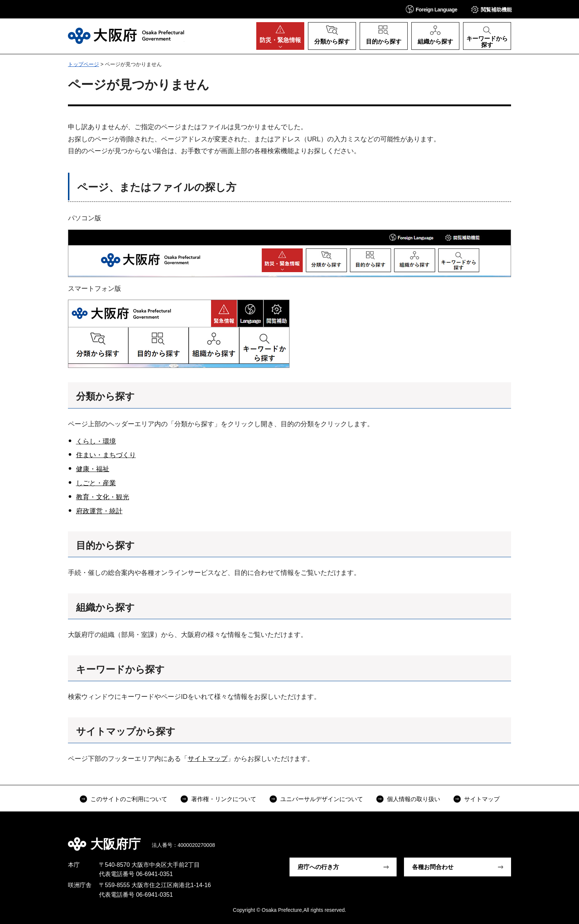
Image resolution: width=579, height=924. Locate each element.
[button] (432, 9)
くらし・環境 (96, 441)
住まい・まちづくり (106, 455)
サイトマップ (208, 759)
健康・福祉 (93, 469)
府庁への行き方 (318, 867)
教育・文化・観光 (103, 497)
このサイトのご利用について (129, 799)
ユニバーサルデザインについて (322, 799)
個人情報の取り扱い (414, 799)
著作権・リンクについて (224, 799)
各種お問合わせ (433, 867)
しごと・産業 (96, 483)
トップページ (83, 64)
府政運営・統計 (99, 511)
